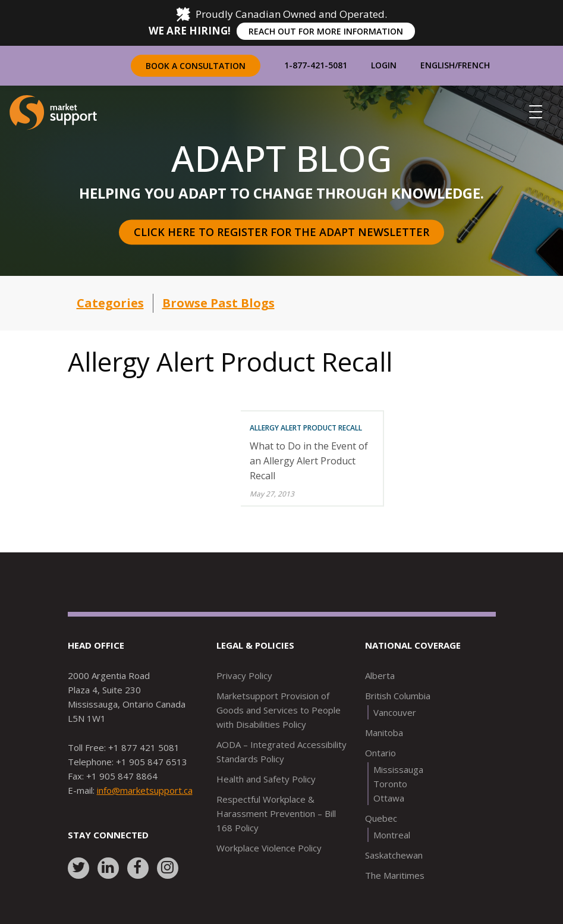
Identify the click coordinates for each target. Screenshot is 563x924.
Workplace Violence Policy (269, 848)
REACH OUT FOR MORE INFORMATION (326, 31)
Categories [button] (110, 303)
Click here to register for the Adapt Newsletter (281, 232)
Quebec (381, 818)
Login (384, 65)
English (438, 65)
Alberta (380, 675)
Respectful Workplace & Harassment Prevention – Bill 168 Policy (276, 813)
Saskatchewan (394, 855)
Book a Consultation (196, 66)
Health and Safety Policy (266, 779)
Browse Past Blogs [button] (218, 303)
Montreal (392, 835)
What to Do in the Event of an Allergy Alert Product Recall (309, 461)
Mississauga (398, 769)
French (474, 65)
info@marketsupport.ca (145, 790)
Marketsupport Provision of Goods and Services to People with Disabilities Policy (279, 710)
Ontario (380, 753)
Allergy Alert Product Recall (306, 428)
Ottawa (389, 798)
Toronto (390, 784)
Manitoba (384, 733)
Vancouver (395, 712)
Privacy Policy (244, 675)
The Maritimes (395, 875)
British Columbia (398, 696)
